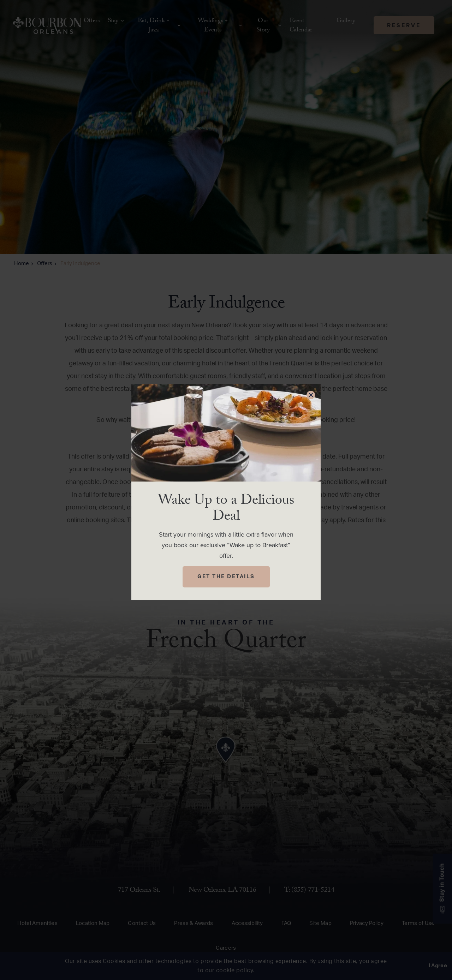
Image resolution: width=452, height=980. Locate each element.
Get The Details (226, 577)
